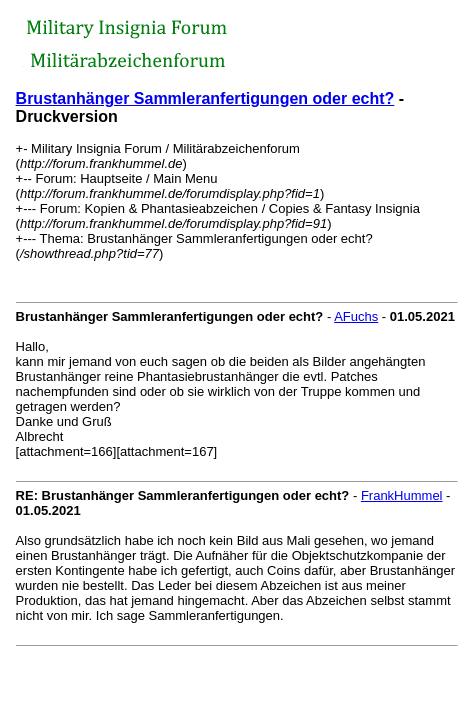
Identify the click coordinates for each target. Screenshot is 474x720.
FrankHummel (402, 495)
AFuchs (356, 316)
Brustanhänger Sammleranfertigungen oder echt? (205, 98)
